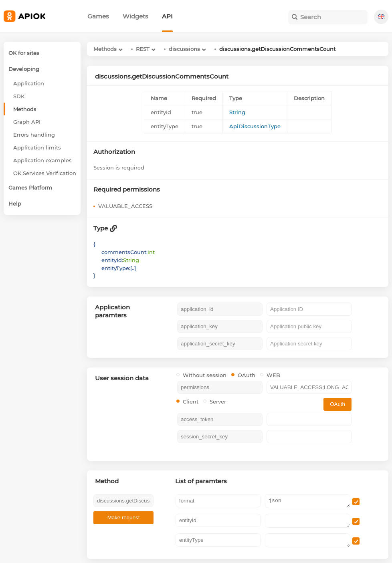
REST (143, 49)
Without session (201, 375)
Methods (105, 49)
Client (187, 402)
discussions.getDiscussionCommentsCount (277, 49)
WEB (270, 375)
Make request (124, 518)
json (308, 501)
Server (215, 402)
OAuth (243, 375)
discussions (184, 49)
